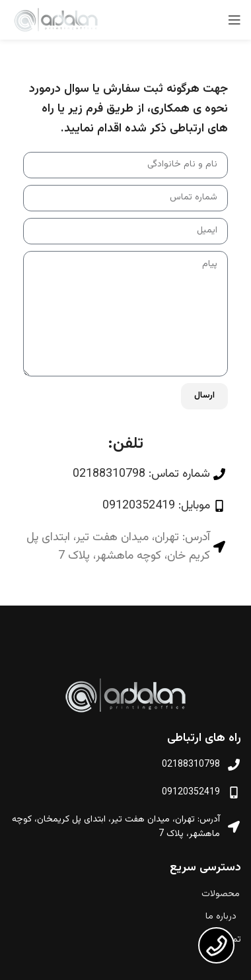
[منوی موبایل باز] (234, 20)
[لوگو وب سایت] (56, 20)
